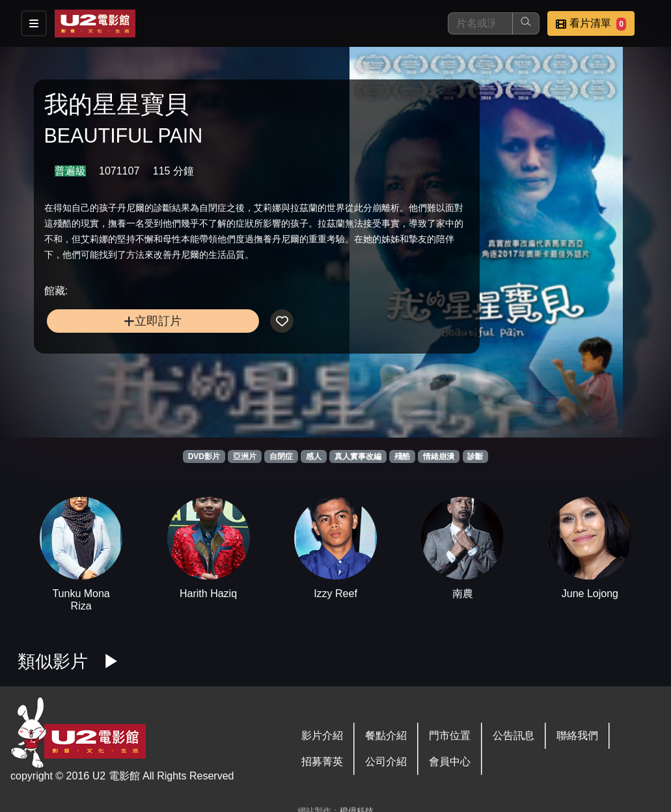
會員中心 (450, 762)
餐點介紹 (386, 735)
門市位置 (450, 735)
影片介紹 (322, 735)
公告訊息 (514, 735)
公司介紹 (386, 762)
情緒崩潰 (439, 456)
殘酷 (402, 456)
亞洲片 (245, 456)
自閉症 (281, 456)
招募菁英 (322, 762)
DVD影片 (204, 456)
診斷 (475, 456)
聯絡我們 (577, 735)
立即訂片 (117, 347)
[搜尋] (480, 23)
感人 (314, 456)
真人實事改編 (358, 456)
